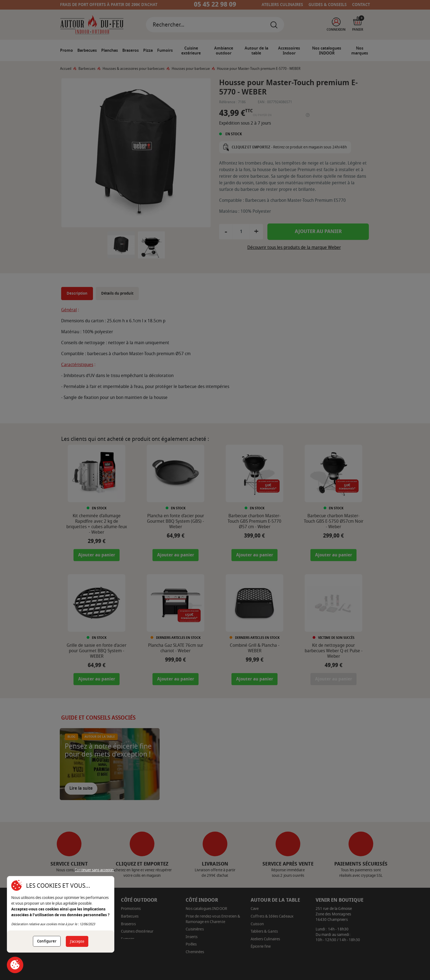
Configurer (47, 941)
